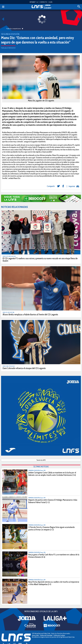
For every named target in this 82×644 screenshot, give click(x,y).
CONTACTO (43, 2)
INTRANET (33, 2)
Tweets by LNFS (41, 460)
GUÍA (51, 2)
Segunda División (10, 34)
